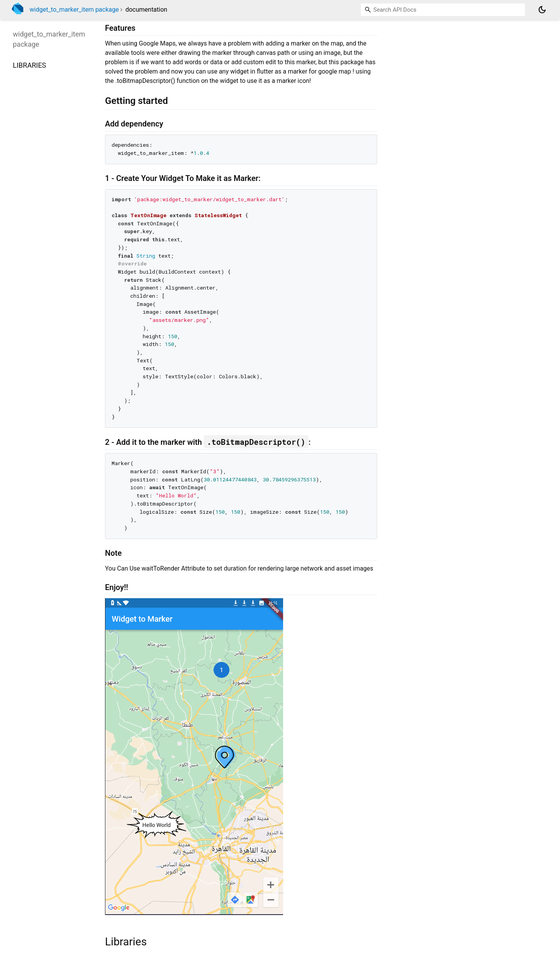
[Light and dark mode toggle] (542, 10)
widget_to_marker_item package (74, 10)
